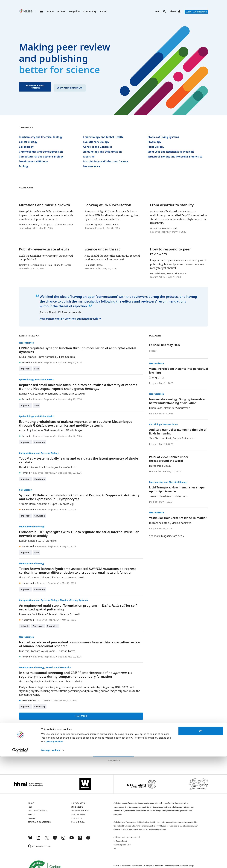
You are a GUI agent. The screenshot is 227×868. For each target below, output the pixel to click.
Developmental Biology (33, 162)
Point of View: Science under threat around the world (169, 459)
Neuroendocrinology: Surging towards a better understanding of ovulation (177, 401)
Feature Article (92, 269)
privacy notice (54, 853)
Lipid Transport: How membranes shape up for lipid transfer (177, 490)
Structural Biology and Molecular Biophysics (175, 157)
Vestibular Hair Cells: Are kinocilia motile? (178, 518)
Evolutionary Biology (96, 142)
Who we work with (38, 811)
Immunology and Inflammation (102, 152)
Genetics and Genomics (98, 147)
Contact (32, 818)
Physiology (154, 142)
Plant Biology (156, 147)
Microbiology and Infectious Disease (106, 162)
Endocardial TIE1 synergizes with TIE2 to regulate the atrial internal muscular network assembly (79, 534)
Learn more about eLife (70, 88)
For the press (78, 814)
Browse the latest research (35, 87)
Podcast (153, 351)
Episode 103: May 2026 (164, 345)
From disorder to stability (172, 205)
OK (201, 842)
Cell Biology (26, 147)
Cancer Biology (28, 142)
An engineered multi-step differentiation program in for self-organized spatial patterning (78, 608)
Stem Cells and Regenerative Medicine (171, 152)
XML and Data (78, 822)
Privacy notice (114, 761)
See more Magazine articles (166, 536)
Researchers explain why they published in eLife (69, 319)
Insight (153, 383)
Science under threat (102, 250)
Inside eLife (77, 807)
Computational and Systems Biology (41, 157)
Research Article (28, 228)
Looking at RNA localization (108, 205)
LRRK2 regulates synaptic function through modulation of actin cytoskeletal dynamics (78, 350)
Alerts (173, 12)
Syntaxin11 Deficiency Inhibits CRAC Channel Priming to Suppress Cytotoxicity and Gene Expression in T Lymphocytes (79, 497)
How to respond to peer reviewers (170, 252)
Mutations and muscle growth (44, 205)
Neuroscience (92, 167)
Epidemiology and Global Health (103, 137)
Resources (77, 818)
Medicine (89, 157)
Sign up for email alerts (113, 753)
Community (90, 12)
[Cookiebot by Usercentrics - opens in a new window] (20, 862)
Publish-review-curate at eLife (44, 250)
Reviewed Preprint (94, 228)
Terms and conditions (39, 822)
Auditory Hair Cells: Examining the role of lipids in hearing (178, 432)
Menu (41, 12)
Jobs (30, 807)
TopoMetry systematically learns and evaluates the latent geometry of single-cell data (79, 461)
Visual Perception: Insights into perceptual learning (179, 371)
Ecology (24, 167)
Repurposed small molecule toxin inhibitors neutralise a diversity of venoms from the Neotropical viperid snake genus (78, 387)
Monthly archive (80, 811)
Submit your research (196, 12)
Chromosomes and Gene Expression (41, 152)
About (103, 12)
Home (50, 12)
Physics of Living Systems (163, 137)
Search (159, 12)
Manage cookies (51, 862)
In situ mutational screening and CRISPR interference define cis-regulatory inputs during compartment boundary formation (76, 675)
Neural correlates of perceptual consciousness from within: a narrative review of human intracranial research (80, 645)
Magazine (74, 12)
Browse (61, 12)
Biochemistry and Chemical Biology (41, 137)
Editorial (23, 269)
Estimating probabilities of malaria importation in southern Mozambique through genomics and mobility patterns (76, 424)
